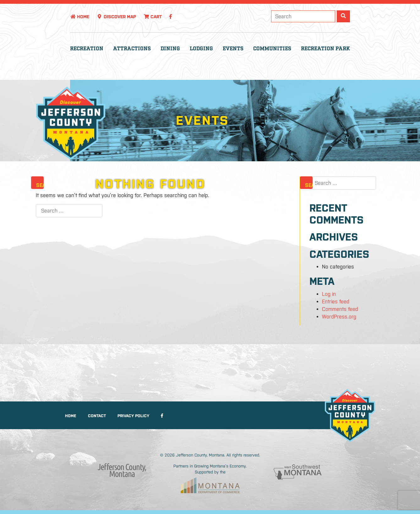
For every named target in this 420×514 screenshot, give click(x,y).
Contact (97, 416)
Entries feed (336, 301)
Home (80, 17)
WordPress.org (339, 317)
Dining (170, 49)
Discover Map (116, 17)
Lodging (201, 49)
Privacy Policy (133, 416)
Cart (153, 17)
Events (233, 49)
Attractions (132, 49)
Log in (329, 294)
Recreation (87, 49)
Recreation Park (325, 49)
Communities (272, 49)
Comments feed (340, 309)
